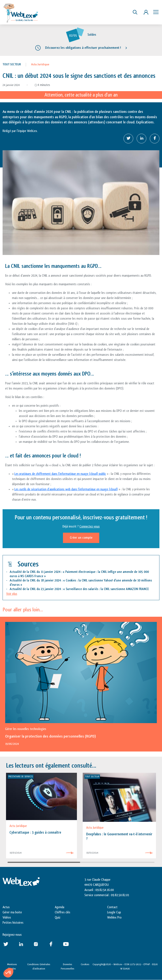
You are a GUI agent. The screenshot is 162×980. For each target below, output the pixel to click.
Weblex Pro (114, 918)
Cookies (85, 964)
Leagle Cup (114, 912)
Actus (6, 907)
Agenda (60, 907)
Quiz (58, 918)
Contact (112, 907)
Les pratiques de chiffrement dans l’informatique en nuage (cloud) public (60, 474)
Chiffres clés (63, 912)
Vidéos (7, 918)
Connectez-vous (90, 527)
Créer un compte (81, 538)
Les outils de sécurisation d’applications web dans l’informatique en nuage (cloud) (66, 489)
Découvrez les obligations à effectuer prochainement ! (83, 48)
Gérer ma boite (12, 912)
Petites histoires (13, 923)
